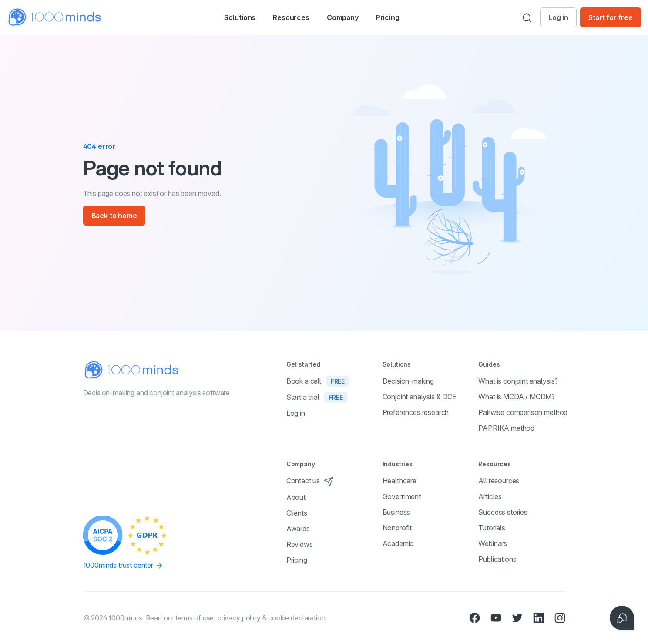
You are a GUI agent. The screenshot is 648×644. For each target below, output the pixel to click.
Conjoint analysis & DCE (420, 397)
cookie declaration (297, 618)
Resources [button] (291, 18)
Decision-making (408, 381)
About (296, 497)
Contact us (310, 481)
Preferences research (416, 412)
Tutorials (492, 528)
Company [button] (352, 18)
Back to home (114, 216)
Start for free (611, 17)
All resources (499, 481)
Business (396, 512)
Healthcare (400, 481)
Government (402, 496)
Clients (297, 513)
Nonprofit (397, 528)
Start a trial (317, 397)
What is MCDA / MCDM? (517, 397)
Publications (497, 559)
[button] (230, 17)
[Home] (55, 17)
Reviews (300, 544)
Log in (558, 17)
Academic (398, 543)
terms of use (195, 618)
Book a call (318, 381)
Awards (298, 529)
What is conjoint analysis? (518, 381)
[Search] (527, 17)
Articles (490, 496)
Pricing (402, 17)
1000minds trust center (123, 566)
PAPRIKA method (506, 428)
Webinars (493, 543)
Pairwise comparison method (523, 412)
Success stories (503, 512)
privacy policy (239, 618)
